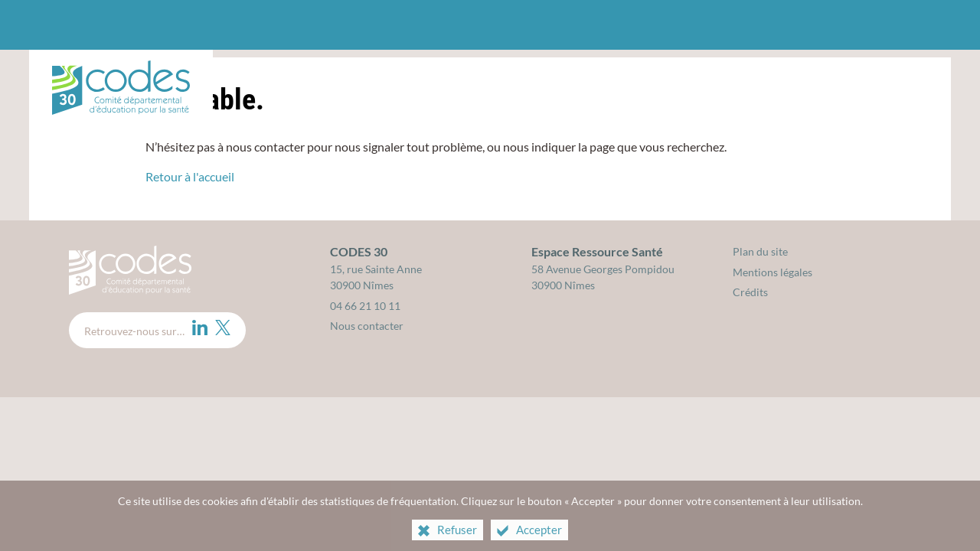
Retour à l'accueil (190, 176)
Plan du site (760, 251)
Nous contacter (367, 326)
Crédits (750, 292)
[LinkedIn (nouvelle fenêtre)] (200, 328)
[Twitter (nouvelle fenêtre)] (223, 328)
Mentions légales (773, 272)
